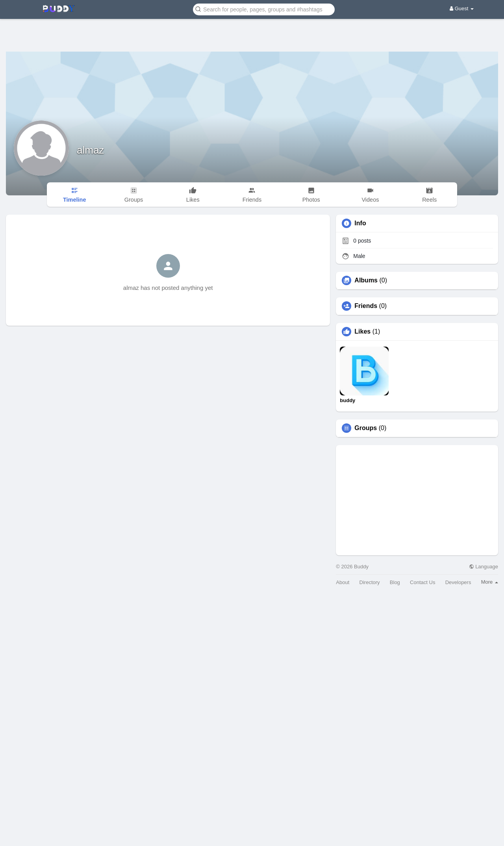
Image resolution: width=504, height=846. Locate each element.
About (343, 582)
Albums (366, 280)
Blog (395, 582)
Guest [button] (462, 8)
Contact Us (422, 582)
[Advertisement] (252, 30)
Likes (362, 332)
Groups (366, 428)
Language (484, 567)
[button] (264, 9)
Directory (370, 582)
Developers (458, 582)
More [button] (490, 582)
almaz (90, 150)
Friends (366, 306)
